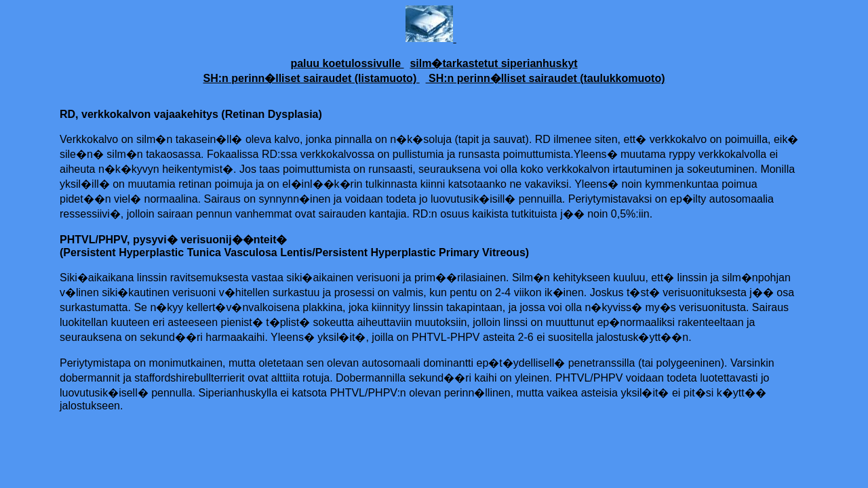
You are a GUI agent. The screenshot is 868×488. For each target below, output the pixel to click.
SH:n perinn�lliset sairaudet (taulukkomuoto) (546, 78)
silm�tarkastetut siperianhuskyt (493, 63)
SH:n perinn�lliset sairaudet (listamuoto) (312, 78)
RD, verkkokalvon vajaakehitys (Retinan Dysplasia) (191, 114)
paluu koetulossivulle (347, 63)
